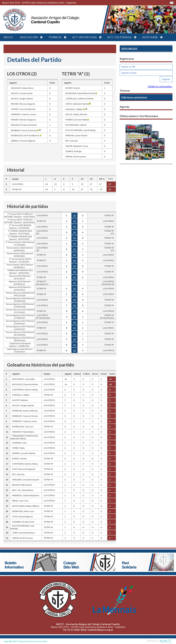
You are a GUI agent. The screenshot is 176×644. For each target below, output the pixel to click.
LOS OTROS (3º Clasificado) (42, 317)
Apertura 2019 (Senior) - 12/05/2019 (20, 288)
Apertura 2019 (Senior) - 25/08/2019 (20, 283)
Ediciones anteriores (134, 97)
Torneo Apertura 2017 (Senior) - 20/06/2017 (20, 322)
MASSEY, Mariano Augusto (23, 120)
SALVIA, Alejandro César (77, 146)
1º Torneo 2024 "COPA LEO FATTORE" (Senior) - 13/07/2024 (19, 215)
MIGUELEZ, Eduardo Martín (24, 125)
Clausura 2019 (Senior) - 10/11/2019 (20, 277)
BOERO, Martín (73, 88)
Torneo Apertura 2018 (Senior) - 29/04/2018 (20, 305)
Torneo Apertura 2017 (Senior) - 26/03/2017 (20, 328)
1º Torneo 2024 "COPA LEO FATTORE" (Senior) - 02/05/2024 (19, 221)
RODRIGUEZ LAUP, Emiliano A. (26, 135)
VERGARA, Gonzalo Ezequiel (26, 480)
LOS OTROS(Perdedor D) (108, 283)
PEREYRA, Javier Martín (76, 135)
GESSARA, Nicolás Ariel (23, 522)
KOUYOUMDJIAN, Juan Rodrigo (81, 130)
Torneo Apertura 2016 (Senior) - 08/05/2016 (20, 339)
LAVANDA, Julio (19, 443)
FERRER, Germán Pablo (77, 120)
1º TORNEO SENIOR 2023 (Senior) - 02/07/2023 (20, 238)
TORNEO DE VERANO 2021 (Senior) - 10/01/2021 (20, 272)
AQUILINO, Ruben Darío (22, 88)
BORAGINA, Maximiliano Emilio (81, 93)
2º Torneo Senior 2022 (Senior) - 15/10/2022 (20, 243)
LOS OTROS (18, 184)
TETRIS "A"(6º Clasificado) (107, 317)
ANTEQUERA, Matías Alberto (26, 506)
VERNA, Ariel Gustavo (76, 157)
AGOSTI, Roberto (20, 400)
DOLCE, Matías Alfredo (76, 114)
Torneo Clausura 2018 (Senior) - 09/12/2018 (20, 294)
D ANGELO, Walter (77, 109)
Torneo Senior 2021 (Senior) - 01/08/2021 (20, 266)
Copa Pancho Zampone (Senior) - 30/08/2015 (20, 345)
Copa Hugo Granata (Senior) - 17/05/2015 (20, 350)
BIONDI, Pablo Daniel (22, 485)
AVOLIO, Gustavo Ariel (22, 93)
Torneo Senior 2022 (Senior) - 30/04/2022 (20, 255)
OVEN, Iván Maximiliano (23, 533)
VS (74, 215)
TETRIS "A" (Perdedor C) (42, 283)
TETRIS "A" (17, 189)
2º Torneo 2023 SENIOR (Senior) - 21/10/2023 (20, 227)
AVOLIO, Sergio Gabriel (22, 99)
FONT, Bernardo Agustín (24, 469)
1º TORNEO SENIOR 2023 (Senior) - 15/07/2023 (20, 232)
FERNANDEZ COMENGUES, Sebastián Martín (24, 437)
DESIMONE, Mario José (23, 511)
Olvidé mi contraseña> (160, 86)
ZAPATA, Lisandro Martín (24, 453)
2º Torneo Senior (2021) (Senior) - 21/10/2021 (20, 260)
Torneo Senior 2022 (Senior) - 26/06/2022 (20, 249)
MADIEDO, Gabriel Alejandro (26, 495)
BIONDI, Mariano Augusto (23, 104)
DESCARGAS (129, 49)
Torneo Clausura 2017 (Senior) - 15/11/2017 (20, 311)
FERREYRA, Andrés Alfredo (25, 411)
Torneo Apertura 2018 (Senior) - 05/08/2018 (20, 300)
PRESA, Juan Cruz (20, 501)
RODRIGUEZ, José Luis (23, 426)
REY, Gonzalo (72, 141)
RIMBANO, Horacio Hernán (26, 130)
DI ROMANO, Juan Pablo (23, 379)
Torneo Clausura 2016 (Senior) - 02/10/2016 (20, 333)
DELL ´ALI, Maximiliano (23, 490)
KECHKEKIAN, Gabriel (76, 125)
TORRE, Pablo (18, 448)
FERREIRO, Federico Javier (23, 114)
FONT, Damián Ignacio (23, 516)
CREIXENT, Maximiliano (23, 432)
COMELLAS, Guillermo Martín (80, 99)
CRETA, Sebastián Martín (78, 104)
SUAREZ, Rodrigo (73, 151)
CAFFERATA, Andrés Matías (25, 390)
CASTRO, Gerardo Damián (23, 109)
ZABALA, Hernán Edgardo (23, 141)
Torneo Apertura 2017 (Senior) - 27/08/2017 (20, 317)
